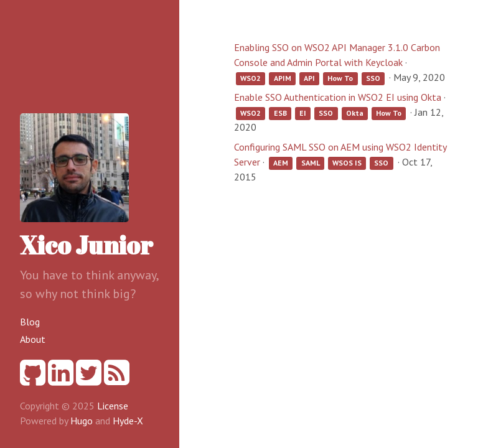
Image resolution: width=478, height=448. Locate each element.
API (309, 78)
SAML (311, 163)
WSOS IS (347, 163)
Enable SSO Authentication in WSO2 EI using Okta (338, 97)
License (113, 406)
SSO (373, 78)
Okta (355, 113)
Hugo (82, 421)
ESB (280, 113)
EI (303, 113)
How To (340, 78)
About (33, 339)
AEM (281, 163)
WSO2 (251, 78)
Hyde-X (128, 421)
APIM (283, 78)
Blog (30, 322)
